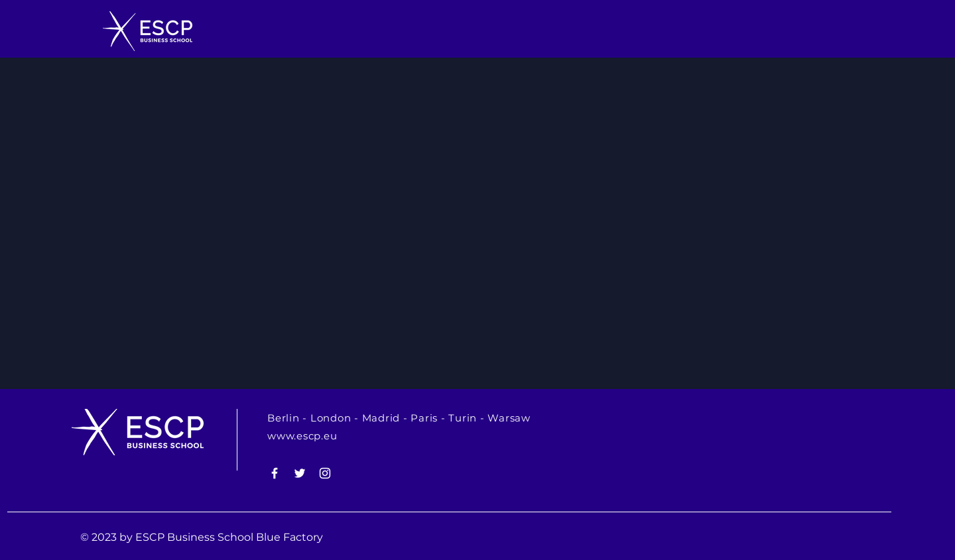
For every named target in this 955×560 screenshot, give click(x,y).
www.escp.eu (302, 436)
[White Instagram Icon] (325, 473)
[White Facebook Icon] (275, 473)
